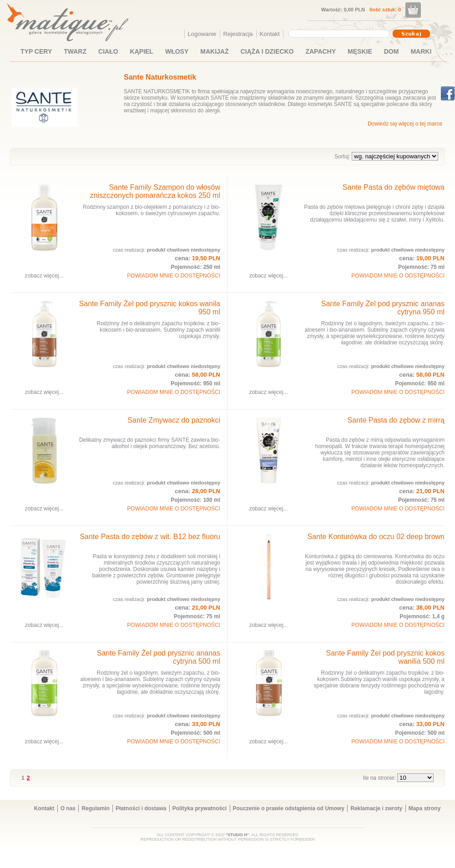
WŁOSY (177, 51)
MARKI (421, 51)
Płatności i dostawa (141, 808)
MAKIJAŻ (214, 51)
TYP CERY (36, 51)
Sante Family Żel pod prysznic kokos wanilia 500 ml (385, 657)
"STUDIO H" (238, 835)
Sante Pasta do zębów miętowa (394, 187)
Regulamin (95, 808)
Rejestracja (238, 34)
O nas (68, 808)
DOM (392, 51)
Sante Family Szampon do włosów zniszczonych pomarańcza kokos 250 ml (155, 191)
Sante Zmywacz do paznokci (174, 420)
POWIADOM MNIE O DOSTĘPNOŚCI (174, 276)
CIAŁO (108, 51)
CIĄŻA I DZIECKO (267, 51)
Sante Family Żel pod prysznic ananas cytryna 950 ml (383, 308)
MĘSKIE (360, 51)
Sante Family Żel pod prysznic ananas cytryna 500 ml (159, 657)
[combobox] (340, 34)
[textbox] (337, 33)
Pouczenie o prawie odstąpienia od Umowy (289, 808)
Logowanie (202, 34)
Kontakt (270, 34)
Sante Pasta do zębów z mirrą (396, 420)
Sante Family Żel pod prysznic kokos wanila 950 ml (150, 308)
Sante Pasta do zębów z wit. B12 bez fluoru (150, 537)
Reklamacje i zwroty (376, 808)
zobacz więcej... (44, 276)
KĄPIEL (142, 51)
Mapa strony (425, 808)
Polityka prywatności (200, 808)
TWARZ (75, 51)
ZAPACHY (321, 51)
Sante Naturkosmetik (160, 77)
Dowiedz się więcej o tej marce (405, 124)
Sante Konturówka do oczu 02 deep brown (376, 537)
